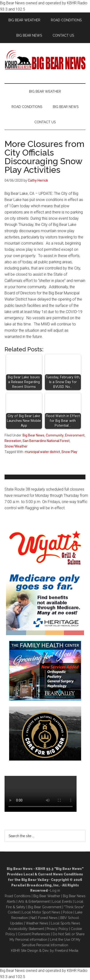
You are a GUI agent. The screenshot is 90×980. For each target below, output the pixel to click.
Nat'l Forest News (44, 918)
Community (55, 435)
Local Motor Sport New (40, 912)
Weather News (37, 923)
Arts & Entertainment (34, 902)
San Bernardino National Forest (46, 441)
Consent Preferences (34, 934)
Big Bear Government (45, 907)
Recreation (13, 441)
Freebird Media (67, 951)
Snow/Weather (16, 446)
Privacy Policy (57, 929)
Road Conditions (18, 896)
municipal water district (42, 452)
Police (68, 912)
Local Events (62, 902)
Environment (75, 435)
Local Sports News (66, 923)
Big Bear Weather (47, 896)
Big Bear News (33, 435)
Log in (55, 890)
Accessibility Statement (26, 929)
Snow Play (69, 452)
